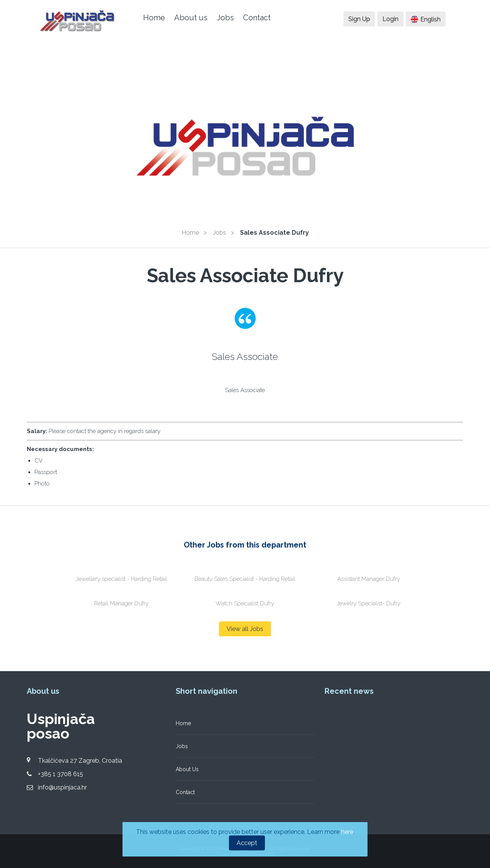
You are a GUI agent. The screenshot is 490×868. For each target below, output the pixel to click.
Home (154, 18)
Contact (257, 18)
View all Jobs (245, 629)
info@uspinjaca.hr (62, 787)
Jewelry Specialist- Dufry (368, 603)
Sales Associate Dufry (274, 233)
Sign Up (359, 19)
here (347, 832)
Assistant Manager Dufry (369, 579)
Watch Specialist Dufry (245, 603)
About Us (187, 769)
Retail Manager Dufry (121, 603)
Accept (247, 843)
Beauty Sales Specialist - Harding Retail (245, 579)
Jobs (225, 18)
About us (191, 18)
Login (390, 19)
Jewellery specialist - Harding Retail (121, 579)
